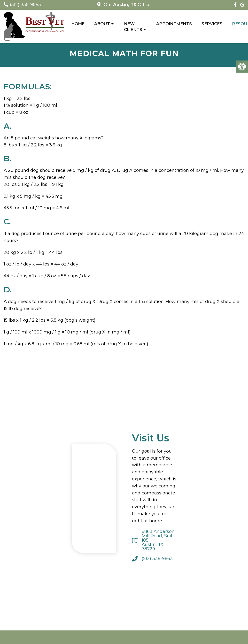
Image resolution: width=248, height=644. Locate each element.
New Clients (133, 27)
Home (78, 24)
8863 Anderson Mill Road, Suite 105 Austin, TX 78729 (159, 540)
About (102, 24)
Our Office (127, 5)
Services (212, 24)
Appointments (174, 24)
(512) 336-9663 (25, 5)
